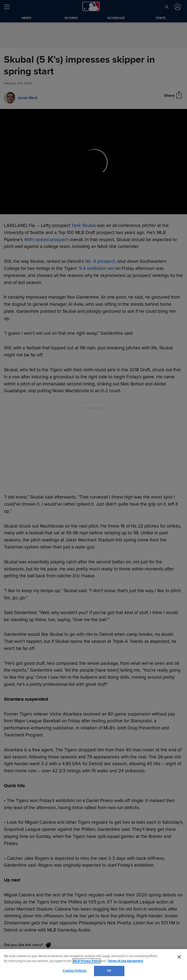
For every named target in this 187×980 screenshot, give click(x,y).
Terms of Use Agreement (125, 961)
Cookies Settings (75, 971)
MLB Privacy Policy (87, 961)
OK (109, 971)
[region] (93, 965)
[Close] (179, 957)
